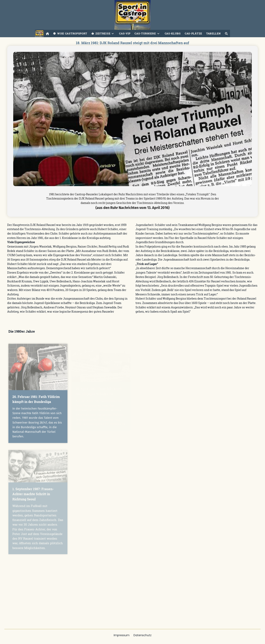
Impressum (122, 635)
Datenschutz (143, 635)
